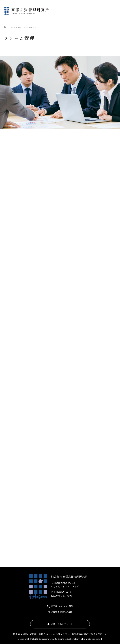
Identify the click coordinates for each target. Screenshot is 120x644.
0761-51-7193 (62, 606)
